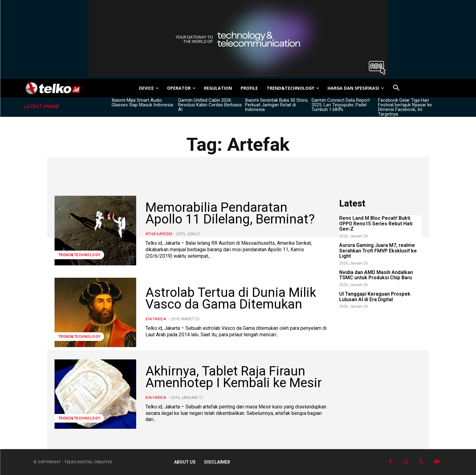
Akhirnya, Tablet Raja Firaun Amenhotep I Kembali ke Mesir (234, 377)
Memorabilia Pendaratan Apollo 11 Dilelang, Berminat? (230, 213)
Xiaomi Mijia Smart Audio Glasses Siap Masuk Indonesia (142, 102)
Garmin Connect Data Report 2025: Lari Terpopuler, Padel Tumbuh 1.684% (341, 105)
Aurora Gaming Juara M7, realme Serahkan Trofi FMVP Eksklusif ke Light (378, 251)
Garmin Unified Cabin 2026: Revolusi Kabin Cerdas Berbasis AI (210, 105)
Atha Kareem (159, 234)
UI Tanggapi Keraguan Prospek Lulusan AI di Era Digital (375, 297)
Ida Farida (156, 319)
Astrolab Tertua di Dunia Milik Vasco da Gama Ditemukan (231, 298)
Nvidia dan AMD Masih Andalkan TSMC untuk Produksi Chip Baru (376, 275)
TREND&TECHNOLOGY (79, 255)
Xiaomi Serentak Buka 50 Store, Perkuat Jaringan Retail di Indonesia (277, 105)
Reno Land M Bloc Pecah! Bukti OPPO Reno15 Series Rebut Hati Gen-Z (376, 223)
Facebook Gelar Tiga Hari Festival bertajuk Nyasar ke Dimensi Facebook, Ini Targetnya (405, 107)
